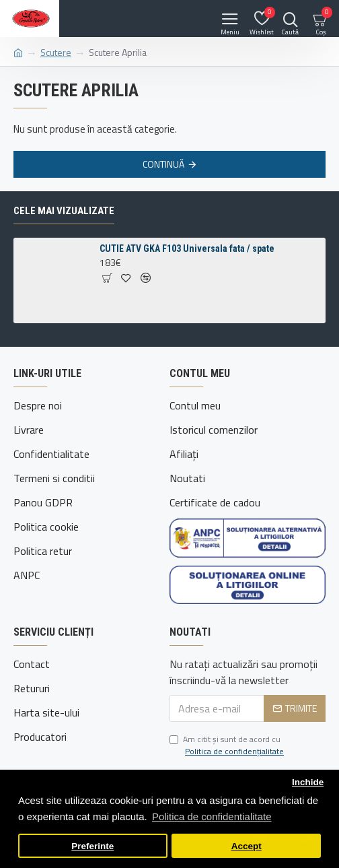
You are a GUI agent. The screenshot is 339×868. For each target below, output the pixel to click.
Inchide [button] (308, 782)
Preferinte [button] (92, 846)
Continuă (163, 164)
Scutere (56, 52)
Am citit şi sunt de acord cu (228, 745)
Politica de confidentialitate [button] (212, 816)
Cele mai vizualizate (64, 211)
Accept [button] (247, 846)
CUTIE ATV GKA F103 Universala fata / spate (187, 248)
